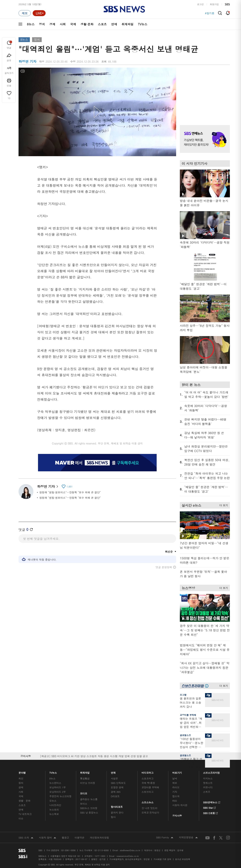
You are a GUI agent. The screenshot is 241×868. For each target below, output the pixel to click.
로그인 (200, 4)
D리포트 (115, 796)
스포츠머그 (148, 778)
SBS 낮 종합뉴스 (89, 813)
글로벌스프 (185, 735)
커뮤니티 (208, 787)
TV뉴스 (143, 24)
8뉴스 (31, 24)
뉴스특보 (54, 814)
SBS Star (209, 807)
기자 (175, 792)
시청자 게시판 (180, 805)
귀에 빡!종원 (148, 783)
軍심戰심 (85, 778)
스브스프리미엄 (211, 772)
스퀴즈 (207, 792)
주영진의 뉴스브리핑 (60, 796)
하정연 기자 (48, 486)
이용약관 (79, 838)
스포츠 (102, 24)
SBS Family (165, 838)
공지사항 (177, 816)
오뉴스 (53, 801)
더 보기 (223, 505)
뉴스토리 (54, 810)
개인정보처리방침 (99, 838)
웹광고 (65, 838)
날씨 (175, 778)
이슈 (21, 818)
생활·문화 (87, 24)
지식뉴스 (208, 778)
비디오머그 (148, 772)
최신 (21, 778)
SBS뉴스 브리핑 (89, 808)
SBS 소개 (26, 838)
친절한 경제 (117, 787)
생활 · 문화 (24, 801)
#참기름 (210, 13)
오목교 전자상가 (150, 813)
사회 (63, 24)
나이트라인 (55, 805)
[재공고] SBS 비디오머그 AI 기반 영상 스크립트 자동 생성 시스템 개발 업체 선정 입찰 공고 (94, 756)
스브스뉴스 (148, 801)
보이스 (84, 804)
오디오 (84, 793)
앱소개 (176, 796)
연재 (113, 772)
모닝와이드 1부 (58, 787)
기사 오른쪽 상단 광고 (204, 92)
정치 (42, 24)
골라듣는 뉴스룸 (89, 799)
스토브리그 (148, 792)
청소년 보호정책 (183, 859)
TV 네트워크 (25, 814)
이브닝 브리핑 (88, 783)
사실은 (114, 778)
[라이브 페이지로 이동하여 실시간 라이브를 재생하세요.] (39, 13)
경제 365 (116, 792)
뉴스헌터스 (55, 783)
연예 (114, 24)
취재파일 (128, 24)
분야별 (22, 772)
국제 (73, 24)
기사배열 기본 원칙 (162, 859)
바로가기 (177, 772)
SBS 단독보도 (118, 783)
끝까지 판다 (117, 813)
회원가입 (214, 4)
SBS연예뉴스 (212, 802)
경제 (52, 24)
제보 (175, 783)
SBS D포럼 (211, 813)
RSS (175, 801)
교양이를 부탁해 (188, 715)
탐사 (113, 817)
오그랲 (183, 695)
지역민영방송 (188, 838)
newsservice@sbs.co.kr (128, 856)
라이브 (176, 787)
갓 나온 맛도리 (150, 808)
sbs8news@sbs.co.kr (130, 850)
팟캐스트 (208, 783)
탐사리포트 (117, 806)
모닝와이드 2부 (58, 792)
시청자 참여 (48, 838)
